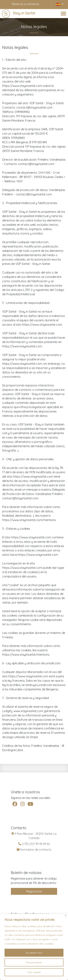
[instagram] (22, 804)
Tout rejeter (34, 972)
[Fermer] (66, 916)
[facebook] (15, 804)
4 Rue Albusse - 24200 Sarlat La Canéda (34, 836)
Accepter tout (34, 953)
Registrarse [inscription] (34, 891)
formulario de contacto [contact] (34, 850)
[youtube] (30, 804)
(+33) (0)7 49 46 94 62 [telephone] (34, 844)
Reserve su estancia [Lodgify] (25, 4)
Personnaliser (34, 962)
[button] (60, 4)
